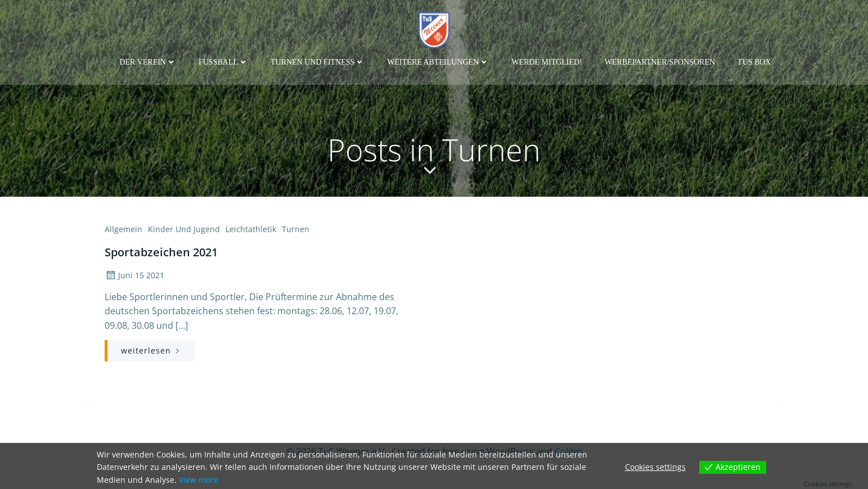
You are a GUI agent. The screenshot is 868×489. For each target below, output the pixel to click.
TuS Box (754, 62)
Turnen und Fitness (318, 62)
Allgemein (123, 229)
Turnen (296, 229)
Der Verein (148, 62)
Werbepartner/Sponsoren (660, 62)
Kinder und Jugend (184, 229)
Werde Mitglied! (547, 62)
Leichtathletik (251, 229)
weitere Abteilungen (438, 62)
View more (199, 480)
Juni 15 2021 (134, 275)
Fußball (223, 62)
